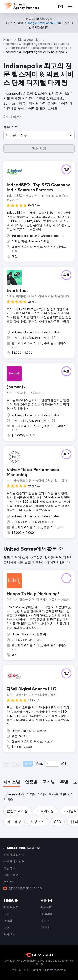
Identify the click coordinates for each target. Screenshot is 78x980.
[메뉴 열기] (70, 7)
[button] (39, 135)
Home (7, 40)
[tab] (12, 782)
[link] (61, 7)
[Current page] (52, 764)
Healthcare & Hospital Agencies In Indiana (38, 48)
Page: (40, 764)
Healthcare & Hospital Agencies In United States (36, 44)
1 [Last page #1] (65, 764)
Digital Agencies (29, 40)
